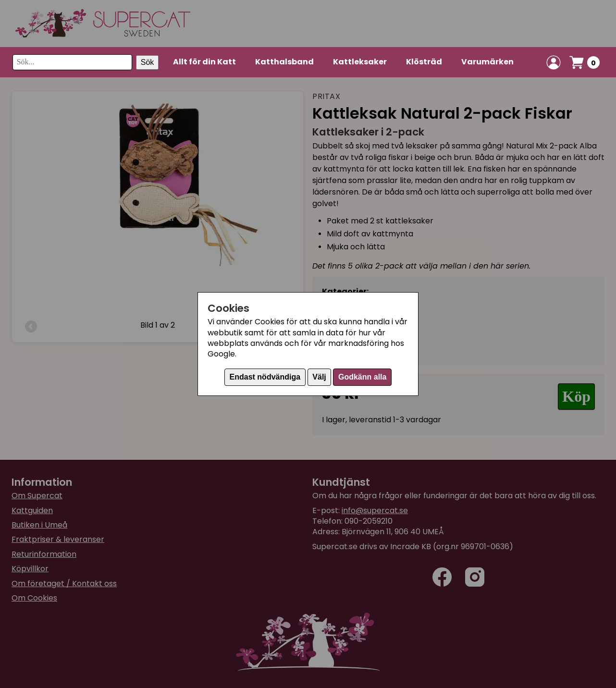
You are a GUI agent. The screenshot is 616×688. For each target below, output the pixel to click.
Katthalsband (284, 62)
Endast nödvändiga (265, 377)
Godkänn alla (362, 377)
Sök (148, 62)
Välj (319, 377)
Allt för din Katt (204, 62)
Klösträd (424, 62)
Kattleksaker (360, 62)
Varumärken (487, 62)
